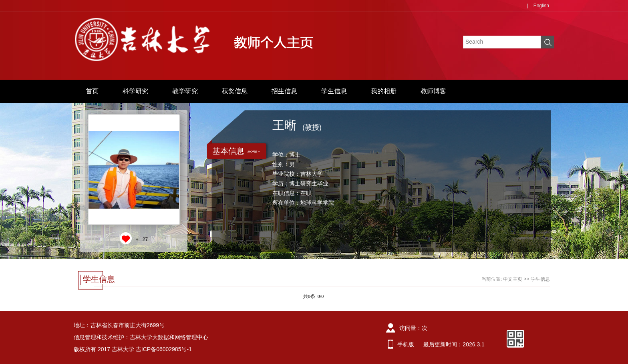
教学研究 (185, 91)
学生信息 (334, 91)
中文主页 (513, 279)
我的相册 (384, 91)
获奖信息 (235, 91)
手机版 (406, 344)
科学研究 (135, 91)
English (541, 6)
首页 (92, 91)
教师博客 (433, 91)
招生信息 (284, 91)
